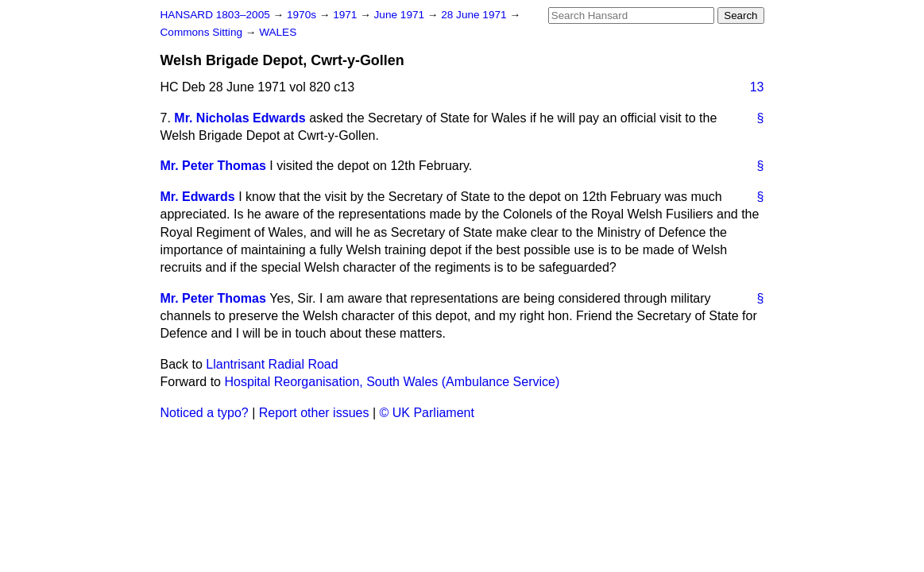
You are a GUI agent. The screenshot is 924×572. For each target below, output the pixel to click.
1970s (303, 15)
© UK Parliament (427, 413)
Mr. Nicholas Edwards (240, 118)
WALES (278, 32)
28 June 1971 (475, 15)
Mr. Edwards (198, 197)
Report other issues (314, 413)
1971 (346, 15)
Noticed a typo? (205, 413)
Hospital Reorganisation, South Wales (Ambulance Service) (392, 382)
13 (757, 87)
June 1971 (401, 15)
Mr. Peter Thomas (213, 166)
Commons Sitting (203, 32)
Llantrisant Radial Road (272, 364)
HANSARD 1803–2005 (215, 15)
